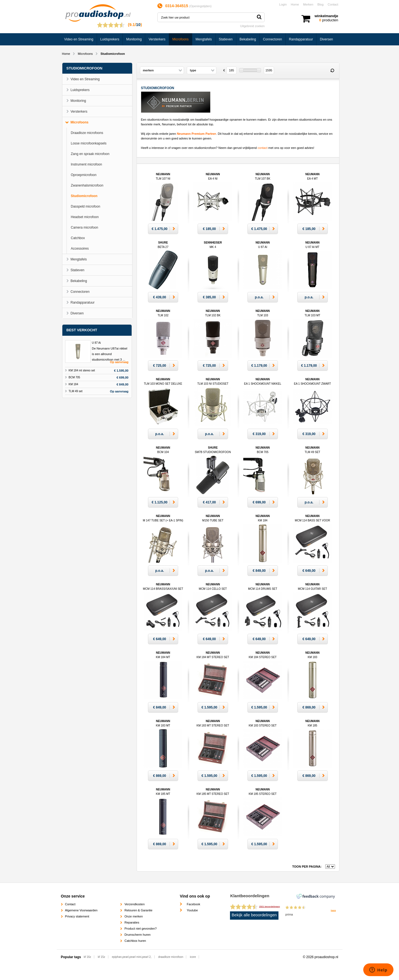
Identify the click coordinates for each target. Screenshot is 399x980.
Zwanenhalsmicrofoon (87, 185)
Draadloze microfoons (87, 133)
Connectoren (273, 39)
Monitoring (134, 39)
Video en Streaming (79, 39)
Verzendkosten (135, 904)
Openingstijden (200, 6)
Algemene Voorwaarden (81, 910)
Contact (333, 4)
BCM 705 (75, 377)
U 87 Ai (96, 343)
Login (283, 4)
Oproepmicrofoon (84, 175)
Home (295, 4)
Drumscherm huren (137, 935)
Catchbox (78, 238)
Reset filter (332, 71)
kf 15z (102, 957)
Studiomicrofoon (84, 196)
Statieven (226, 39)
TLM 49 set (76, 391)
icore (193, 957)
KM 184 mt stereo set (82, 370)
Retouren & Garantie (138, 910)
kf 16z (87, 957)
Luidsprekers (110, 39)
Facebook (193, 904)
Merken (308, 4)
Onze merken (134, 916)
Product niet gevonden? (140, 929)
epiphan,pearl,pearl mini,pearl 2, (132, 957)
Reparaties (132, 922)
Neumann (312, 520)
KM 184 (73, 384)
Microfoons (181, 39)
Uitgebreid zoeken (253, 26)
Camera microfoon (85, 227)
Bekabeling (248, 39)
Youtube (192, 910)
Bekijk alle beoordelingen (254, 915)
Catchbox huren (135, 941)
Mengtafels (204, 39)
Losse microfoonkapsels (89, 143)
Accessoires (80, 249)
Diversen (326, 39)
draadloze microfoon (171, 957)
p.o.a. (259, 297)
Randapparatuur (301, 39)
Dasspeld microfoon (86, 206)
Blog (321, 4)
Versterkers (157, 39)
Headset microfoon (85, 217)
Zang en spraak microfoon (90, 154)
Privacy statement (77, 916)
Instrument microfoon (87, 164)
